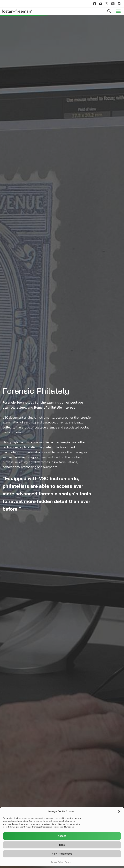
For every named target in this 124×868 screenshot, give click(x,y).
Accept (62, 837)
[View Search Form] (109, 11)
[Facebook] (94, 4)
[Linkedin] (119, 4)
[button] (119, 812)
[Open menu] (118, 11)
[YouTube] (101, 4)
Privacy (68, 862)
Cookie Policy (57, 862)
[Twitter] (107, 4)
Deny (62, 845)
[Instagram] (113, 4)
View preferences (62, 854)
